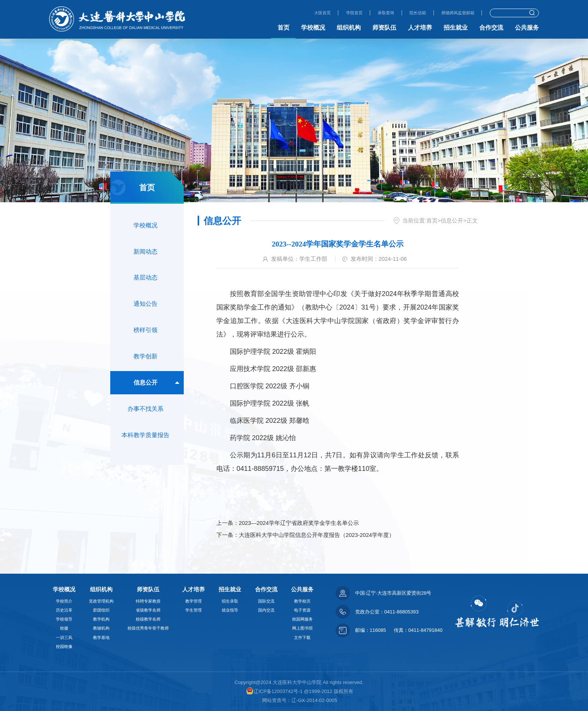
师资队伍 (384, 27)
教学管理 (193, 601)
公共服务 (527, 27)
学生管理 (193, 610)
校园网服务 (302, 619)
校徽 (64, 628)
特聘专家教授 (148, 601)
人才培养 (420, 27)
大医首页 (306, 13)
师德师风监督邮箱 (455, 13)
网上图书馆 (302, 628)
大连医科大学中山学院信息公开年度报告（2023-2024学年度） (317, 535)
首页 (283, 27)
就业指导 (230, 610)
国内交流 (266, 610)
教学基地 (101, 637)
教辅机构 (101, 628)
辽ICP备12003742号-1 (274, 691)
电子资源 (302, 610)
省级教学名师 (148, 610)
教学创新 (145, 366)
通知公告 (145, 310)
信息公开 (145, 395)
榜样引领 (145, 339)
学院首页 (341, 13)
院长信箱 (410, 13)
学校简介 (64, 601)
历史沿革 (64, 610)
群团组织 (101, 610)
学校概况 (313, 27)
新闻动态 (145, 254)
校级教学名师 (148, 619)
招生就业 (456, 27)
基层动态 (145, 282)
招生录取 (230, 601)
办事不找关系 (145, 423)
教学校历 (302, 601)
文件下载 (302, 637)
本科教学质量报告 (145, 451)
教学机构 (101, 619)
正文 (472, 221)
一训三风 (64, 637)
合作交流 (491, 27)
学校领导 (64, 619)
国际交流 (266, 601)
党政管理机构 (101, 601)
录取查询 (375, 13)
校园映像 (64, 646)
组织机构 (349, 27)
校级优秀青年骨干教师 (148, 628)
